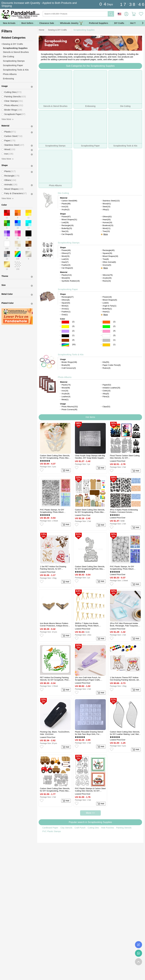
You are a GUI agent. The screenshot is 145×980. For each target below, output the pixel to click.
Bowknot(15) (108, 225)
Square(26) (107, 253)
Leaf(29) (65, 222)
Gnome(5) (107, 265)
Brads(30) (66, 365)
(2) (73, 322)
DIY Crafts (119, 23)
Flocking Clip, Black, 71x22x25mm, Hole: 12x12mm (55, 733)
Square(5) (66, 303)
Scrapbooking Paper (68, 289)
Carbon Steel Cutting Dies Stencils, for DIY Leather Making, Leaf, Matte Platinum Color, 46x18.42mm (125, 733)
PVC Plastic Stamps (52, 831)
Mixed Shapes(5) (110, 300)
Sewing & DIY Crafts (57, 30)
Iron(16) (65, 391)
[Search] (87, 14)
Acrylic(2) (65, 209)
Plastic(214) (67, 275)
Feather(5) (66, 265)
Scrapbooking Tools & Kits (71, 354)
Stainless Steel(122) (111, 201)
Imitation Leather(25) (111, 388)
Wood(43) (66, 278)
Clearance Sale (47, 23)
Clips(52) (106, 407)
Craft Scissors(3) (69, 368)
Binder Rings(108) (69, 362)
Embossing (8, 79)
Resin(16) (107, 281)
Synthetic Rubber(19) (71, 281)
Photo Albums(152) (70, 407)
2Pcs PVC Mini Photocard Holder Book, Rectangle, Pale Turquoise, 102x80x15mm (124, 625)
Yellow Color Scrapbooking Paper (65, 327)
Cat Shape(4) (67, 268)
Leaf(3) (106, 303)
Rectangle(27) (68, 297)
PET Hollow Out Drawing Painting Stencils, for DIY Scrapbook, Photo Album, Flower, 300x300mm (55, 679)
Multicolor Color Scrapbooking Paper (65, 345)
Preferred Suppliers (99, 23)
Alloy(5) (106, 394)
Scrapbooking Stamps (69, 243)
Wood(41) (107, 204)
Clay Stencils (66, 828)
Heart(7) (65, 262)
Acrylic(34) (107, 278)
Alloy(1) (106, 209)
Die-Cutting (63, 193)
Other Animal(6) (109, 262)
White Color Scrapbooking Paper (106, 336)
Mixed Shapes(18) (110, 256)
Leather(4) (66, 397)
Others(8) (66, 300)
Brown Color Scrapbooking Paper (65, 340)
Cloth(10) (106, 391)
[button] (143, 23)
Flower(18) (107, 297)
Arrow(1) (65, 309)
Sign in (126, 14)
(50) (74, 344)
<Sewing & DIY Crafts (12, 44)
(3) (73, 326)
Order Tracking (139, 945)
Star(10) (65, 231)
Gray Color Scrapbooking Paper (106, 340)
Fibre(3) (106, 397)
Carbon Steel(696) (69, 201)
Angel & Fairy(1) (109, 306)
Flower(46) (66, 250)
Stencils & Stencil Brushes (16, 52)
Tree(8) (106, 259)
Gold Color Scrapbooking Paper (106, 345)
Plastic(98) (66, 204)
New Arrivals (9, 23)
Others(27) (66, 253)
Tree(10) (106, 231)
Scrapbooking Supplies (84, 30)
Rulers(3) (106, 368)
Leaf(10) (65, 259)
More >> (90, 813)
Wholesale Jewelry (71, 23)
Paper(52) (107, 385)
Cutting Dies (93, 828)
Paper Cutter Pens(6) (112, 365)
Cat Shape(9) (67, 234)
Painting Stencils (124, 828)
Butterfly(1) (107, 309)
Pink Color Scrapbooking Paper (106, 331)
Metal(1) (65, 399)
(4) (114, 331)
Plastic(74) (66, 385)
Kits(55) (106, 362)
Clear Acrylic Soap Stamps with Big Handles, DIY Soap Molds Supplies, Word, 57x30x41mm (90, 457)
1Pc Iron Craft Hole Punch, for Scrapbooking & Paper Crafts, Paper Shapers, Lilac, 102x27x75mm (88, 679)
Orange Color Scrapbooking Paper (106, 322)
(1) (73, 335)
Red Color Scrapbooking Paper (65, 322)
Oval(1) (65, 315)
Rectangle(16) (68, 225)
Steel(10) (106, 207)
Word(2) (65, 306)
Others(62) (107, 217)
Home (42, 30)
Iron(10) (65, 207)
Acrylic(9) (65, 394)
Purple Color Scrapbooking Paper (65, 331)
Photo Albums (65, 377)
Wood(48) (66, 388)
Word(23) (65, 256)
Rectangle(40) (109, 250)
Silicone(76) (108, 275)
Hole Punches (108, 828)
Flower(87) (66, 217)
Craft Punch (80, 828)
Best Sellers (27, 23)
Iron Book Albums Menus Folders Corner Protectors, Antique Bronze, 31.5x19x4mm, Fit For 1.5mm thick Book (55, 625)
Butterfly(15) (67, 228)
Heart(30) (107, 220)
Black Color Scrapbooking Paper (65, 336)
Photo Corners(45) (69, 409)
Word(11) (107, 228)
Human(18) (107, 222)
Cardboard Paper (50, 828)
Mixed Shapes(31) (69, 220)
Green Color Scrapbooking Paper (106, 327)
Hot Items (90, 417)
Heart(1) (106, 312)
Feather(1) (66, 312)
